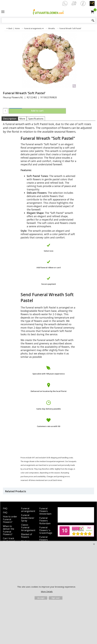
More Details (47, 592)
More (22, 119)
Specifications (36, 119)
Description (10, 119)
